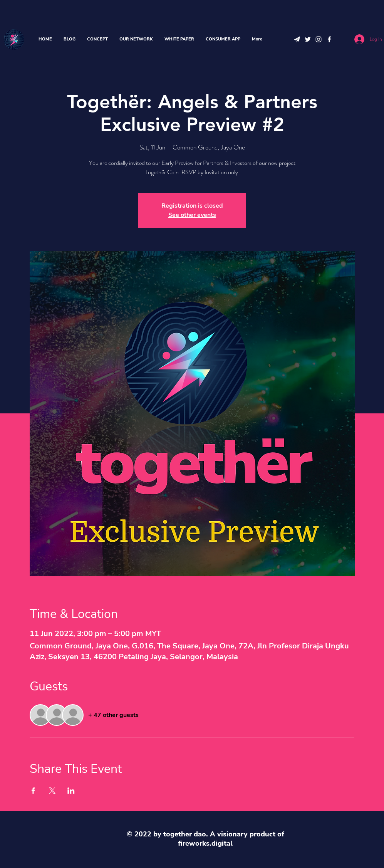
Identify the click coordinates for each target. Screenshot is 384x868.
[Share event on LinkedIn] (71, 791)
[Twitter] (308, 39)
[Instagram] (319, 39)
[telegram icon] (297, 39)
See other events (192, 215)
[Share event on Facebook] (33, 791)
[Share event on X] (52, 791)
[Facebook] (329, 39)
